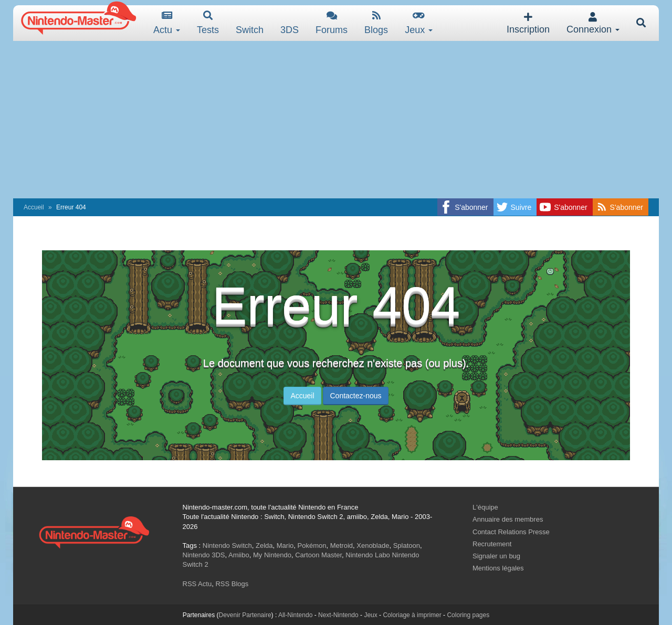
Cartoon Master (318, 555)
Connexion (593, 23)
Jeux (419, 23)
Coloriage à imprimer (412, 615)
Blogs (376, 23)
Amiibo (239, 555)
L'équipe (485, 507)
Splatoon (407, 545)
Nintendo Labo (368, 555)
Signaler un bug (496, 556)
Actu (167, 23)
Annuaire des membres (508, 519)
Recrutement (492, 544)
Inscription (528, 23)
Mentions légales (498, 568)
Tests (208, 23)
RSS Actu (197, 584)
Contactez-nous (355, 396)
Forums (332, 23)
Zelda (264, 545)
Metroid (342, 545)
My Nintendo (272, 555)
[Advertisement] (336, 120)
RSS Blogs (232, 584)
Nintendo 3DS (204, 555)
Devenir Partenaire (245, 615)
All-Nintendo (295, 615)
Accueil (34, 207)
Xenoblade (373, 545)
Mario (285, 545)
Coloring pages (468, 615)
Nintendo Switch (227, 545)
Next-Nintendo (338, 615)
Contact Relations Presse (511, 532)
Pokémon (312, 545)
